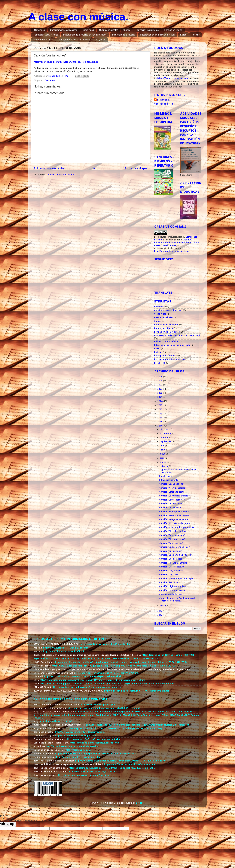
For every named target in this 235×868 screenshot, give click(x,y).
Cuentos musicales (109, 30)
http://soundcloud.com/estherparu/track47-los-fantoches (66, 62)
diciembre (165, 429)
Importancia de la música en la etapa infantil (85, 35)
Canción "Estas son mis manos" (175, 515)
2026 (160, 377)
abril (162, 458)
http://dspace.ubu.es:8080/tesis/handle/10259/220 (168, 655)
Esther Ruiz (163, 100)
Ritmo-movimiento (169, 480)
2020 (160, 401)
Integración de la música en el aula (158, 35)
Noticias (196, 35)
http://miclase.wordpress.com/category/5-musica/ (83, 775)
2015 (160, 421)
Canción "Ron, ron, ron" (171, 543)
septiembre (166, 441)
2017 (160, 413)
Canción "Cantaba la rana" (173, 590)
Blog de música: (42, 715)
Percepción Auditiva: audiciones (74, 39)
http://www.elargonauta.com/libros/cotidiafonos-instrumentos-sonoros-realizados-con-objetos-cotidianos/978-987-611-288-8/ (121, 662)
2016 (160, 417)
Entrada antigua (136, 168)
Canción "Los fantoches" (172, 504)
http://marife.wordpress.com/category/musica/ (93, 771)
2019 (160, 405)
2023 (160, 389)
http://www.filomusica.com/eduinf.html (64, 651)
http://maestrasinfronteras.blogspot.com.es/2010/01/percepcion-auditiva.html (96, 753)
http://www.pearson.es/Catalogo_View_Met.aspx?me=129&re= (107, 673)
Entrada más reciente (49, 168)
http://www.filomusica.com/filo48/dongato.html (106, 644)
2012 (160, 615)
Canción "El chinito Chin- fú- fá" (176, 555)
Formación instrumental (147, 30)
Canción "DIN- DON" (169, 575)
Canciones (39, 30)
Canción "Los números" (171, 507)
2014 (160, 426)
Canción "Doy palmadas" (172, 571)
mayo (163, 454)
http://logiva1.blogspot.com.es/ (56, 721)
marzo (163, 462)
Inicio (94, 168)
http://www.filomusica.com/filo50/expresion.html (130, 764)
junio (163, 450)
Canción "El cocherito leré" (173, 531)
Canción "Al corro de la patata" (175, 523)
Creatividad (88, 30)
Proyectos (100, 39)
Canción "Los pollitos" (171, 551)
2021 (160, 397)
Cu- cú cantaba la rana (171, 594)
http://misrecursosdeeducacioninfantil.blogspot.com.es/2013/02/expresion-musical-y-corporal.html (137, 725)
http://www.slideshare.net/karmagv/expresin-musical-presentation (87, 687)
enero (163, 606)
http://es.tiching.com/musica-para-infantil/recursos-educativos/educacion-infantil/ (112, 768)
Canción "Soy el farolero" (173, 500)
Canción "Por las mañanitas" (174, 563)
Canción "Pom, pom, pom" (172, 535)
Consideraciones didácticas (64, 30)
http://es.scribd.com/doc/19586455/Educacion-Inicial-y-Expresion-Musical (83, 676)
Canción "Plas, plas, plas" (172, 539)
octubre (164, 437)
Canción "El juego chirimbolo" (175, 512)
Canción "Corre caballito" (172, 567)
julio (162, 446)
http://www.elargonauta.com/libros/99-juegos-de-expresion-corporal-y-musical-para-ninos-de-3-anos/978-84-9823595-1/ (116, 666)
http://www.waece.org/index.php (98, 704)
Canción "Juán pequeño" (172, 484)
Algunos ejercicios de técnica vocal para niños (178, 471)
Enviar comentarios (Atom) (61, 174)
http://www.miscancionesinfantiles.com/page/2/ (80, 732)
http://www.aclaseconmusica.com (172, 251)
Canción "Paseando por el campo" (177, 578)
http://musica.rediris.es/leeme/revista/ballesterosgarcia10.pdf (137, 691)
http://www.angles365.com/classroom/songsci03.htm (93, 739)
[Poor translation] (11, 824)
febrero (164, 466)
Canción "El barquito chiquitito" (175, 496)
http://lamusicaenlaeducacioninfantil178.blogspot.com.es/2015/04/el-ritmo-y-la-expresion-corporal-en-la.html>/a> (135, 712)
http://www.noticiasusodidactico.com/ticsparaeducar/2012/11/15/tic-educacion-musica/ (120, 761)
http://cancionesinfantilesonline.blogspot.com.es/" (96, 743)
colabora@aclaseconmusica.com (172, 78)
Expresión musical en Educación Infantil (54, 658)
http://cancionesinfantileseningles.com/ (76, 735)
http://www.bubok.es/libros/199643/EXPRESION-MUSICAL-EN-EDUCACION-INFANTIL (117, 658)
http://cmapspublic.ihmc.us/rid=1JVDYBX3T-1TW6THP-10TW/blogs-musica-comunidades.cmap (114, 728)
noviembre (166, 433)
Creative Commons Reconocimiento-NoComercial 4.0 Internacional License (177, 242)
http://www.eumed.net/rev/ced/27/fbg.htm (66, 648)
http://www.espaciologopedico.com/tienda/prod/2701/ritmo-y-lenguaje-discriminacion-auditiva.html (92, 680)
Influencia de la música (124, 35)
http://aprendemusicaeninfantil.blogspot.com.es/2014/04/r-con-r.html (104, 708)
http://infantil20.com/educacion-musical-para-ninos (73, 746)
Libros (183, 35)
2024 (160, 385)
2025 (160, 381)
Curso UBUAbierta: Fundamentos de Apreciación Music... (178, 599)
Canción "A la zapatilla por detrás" (177, 527)
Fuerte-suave (166, 476)
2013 (160, 611)
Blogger (140, 803)
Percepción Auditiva (43, 39)
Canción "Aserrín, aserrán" (173, 488)
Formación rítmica (173, 30)
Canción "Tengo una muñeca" (174, 519)
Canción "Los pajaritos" (171, 559)
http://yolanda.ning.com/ (79, 750)
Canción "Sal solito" (169, 582)
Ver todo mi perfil (164, 104)
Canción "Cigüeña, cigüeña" (173, 586)
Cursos (127, 30)
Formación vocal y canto (46, 35)
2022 (160, 393)
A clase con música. (78, 17)
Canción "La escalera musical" (175, 547)
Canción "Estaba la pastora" (173, 492)
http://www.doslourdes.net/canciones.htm (78, 757)
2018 (160, 409)
